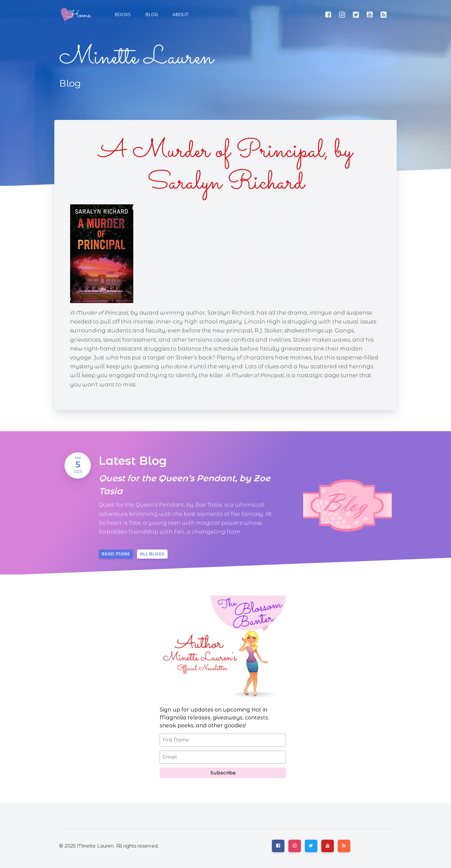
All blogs (152, 554)
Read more (116, 554)
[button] (151, 14)
